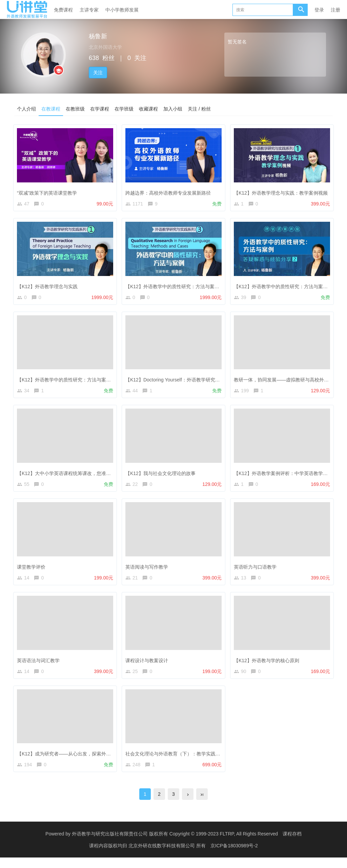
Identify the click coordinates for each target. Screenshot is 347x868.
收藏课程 (148, 109)
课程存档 (292, 844)
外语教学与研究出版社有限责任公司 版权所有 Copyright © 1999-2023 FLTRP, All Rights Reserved (175, 844)
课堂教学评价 (33, 571)
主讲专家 (89, 10)
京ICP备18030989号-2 (234, 856)
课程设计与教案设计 (148, 666)
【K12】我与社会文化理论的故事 (162, 476)
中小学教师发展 (122, 10)
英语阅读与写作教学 (148, 571)
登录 (319, 10)
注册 (335, 10)
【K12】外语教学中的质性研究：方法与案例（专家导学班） (191, 286)
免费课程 (63, 10)
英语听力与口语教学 (257, 571)
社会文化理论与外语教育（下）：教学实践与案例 (179, 761)
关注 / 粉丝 (199, 109)
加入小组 (173, 109)
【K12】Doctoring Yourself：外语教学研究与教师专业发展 (189, 381)
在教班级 (75, 109)
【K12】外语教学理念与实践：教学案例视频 (282, 191)
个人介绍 (26, 109)
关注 (98, 73)
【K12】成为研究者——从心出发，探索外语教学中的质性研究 (85, 761)
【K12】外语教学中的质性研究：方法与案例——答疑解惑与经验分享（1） (98, 381)
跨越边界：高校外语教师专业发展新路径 (170, 191)
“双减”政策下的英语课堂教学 (49, 191)
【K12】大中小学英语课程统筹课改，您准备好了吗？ (75, 476)
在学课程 (100, 109)
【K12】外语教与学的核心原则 (268, 666)
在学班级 (124, 109)
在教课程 (51, 109)
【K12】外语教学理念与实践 (49, 286)
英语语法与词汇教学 (40, 666)
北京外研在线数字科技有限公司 (162, 856)
